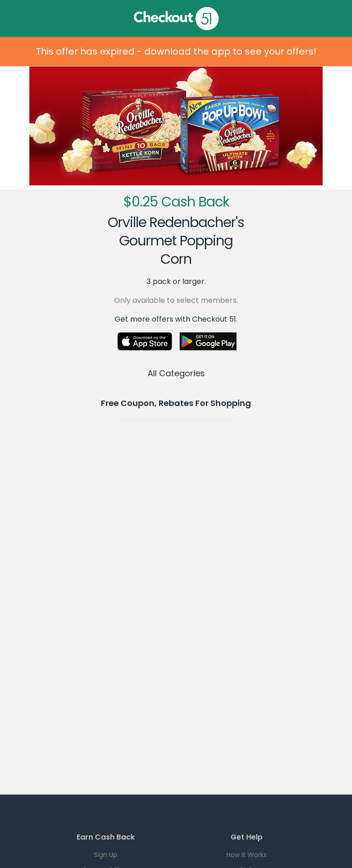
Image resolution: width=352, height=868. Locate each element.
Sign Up (106, 855)
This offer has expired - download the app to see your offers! (176, 51)
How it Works (247, 855)
